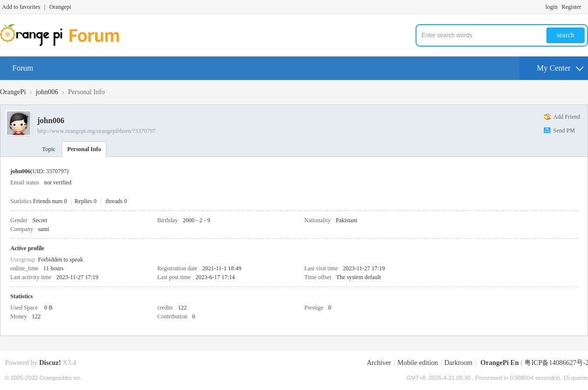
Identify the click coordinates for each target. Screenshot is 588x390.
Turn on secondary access (586, 7)
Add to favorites (21, 7)
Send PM (564, 130)
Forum (23, 68)
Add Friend (567, 117)
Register (571, 7)
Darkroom (459, 363)
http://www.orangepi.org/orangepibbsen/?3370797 (97, 131)
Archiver (379, 363)
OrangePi (13, 92)
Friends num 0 (50, 201)
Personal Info (84, 149)
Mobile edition (418, 363)
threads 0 (117, 201)
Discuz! (50, 363)
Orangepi (60, 7)
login (551, 7)
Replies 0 (86, 201)
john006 (47, 92)
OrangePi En (500, 363)
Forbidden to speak (60, 260)
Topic (49, 149)
